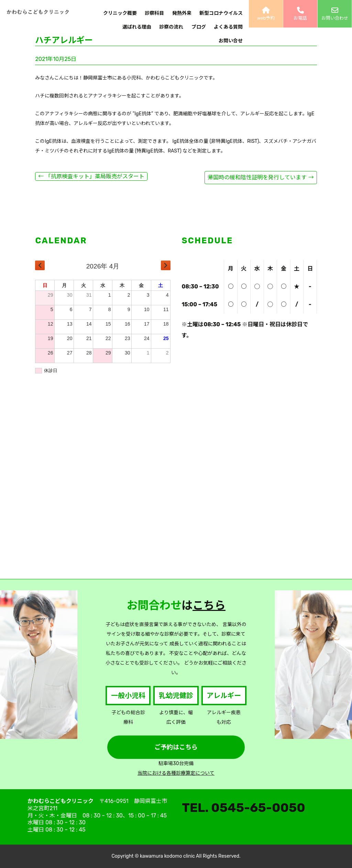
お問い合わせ (335, 14)
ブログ (199, 27)
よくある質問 (228, 27)
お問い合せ (231, 41)
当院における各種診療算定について (176, 773)
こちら (209, 605)
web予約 (266, 14)
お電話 (300, 14)
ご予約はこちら (176, 747)
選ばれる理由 (137, 27)
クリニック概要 (120, 13)
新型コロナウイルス (221, 13)
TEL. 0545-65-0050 (243, 808)
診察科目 (154, 13)
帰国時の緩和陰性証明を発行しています (261, 177)
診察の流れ (171, 27)
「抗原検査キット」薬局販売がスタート (91, 176)
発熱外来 (182, 13)
